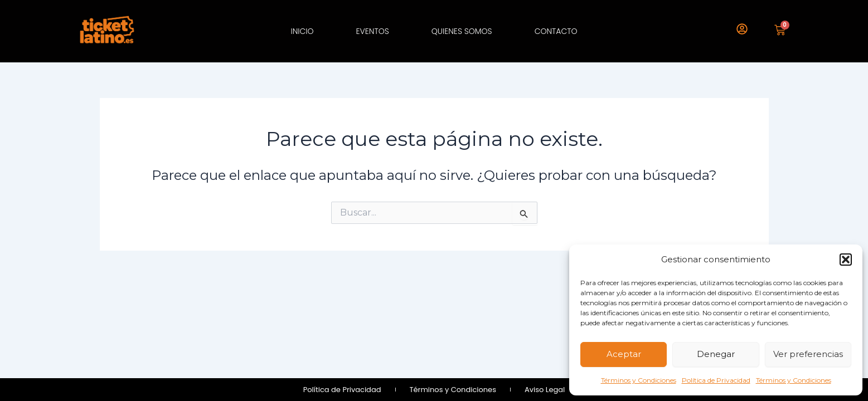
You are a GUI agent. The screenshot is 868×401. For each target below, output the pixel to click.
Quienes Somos (462, 31)
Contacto (556, 31)
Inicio (302, 31)
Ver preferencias (808, 354)
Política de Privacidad (716, 380)
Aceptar (624, 354)
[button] (846, 260)
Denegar (716, 354)
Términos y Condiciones (639, 380)
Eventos (372, 31)
